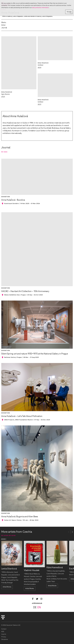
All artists (5, 535)
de (35, 608)
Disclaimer (5, 639)
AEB (3, 632)
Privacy (4, 637)
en (39, 608)
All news (4, 152)
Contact (4, 629)
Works (4, 22)
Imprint (4, 634)
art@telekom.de (37, 603)
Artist (3, 25)
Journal (4, 28)
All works (12, 535)
